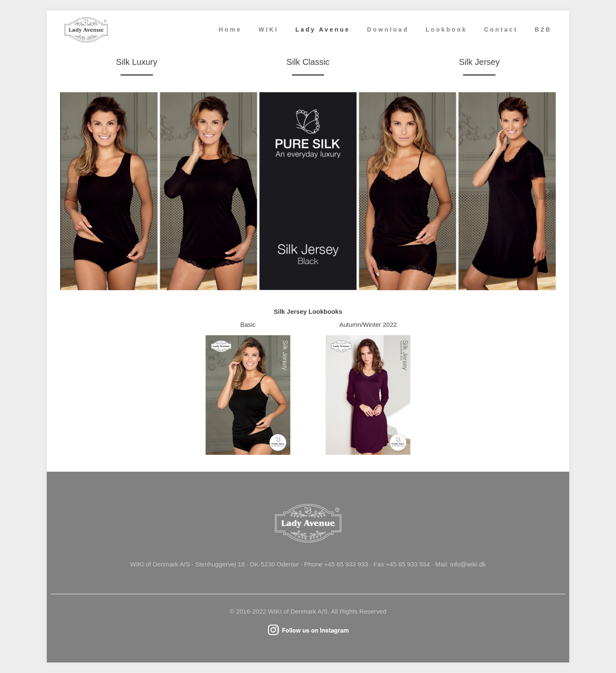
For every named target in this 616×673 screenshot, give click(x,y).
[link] (248, 395)
